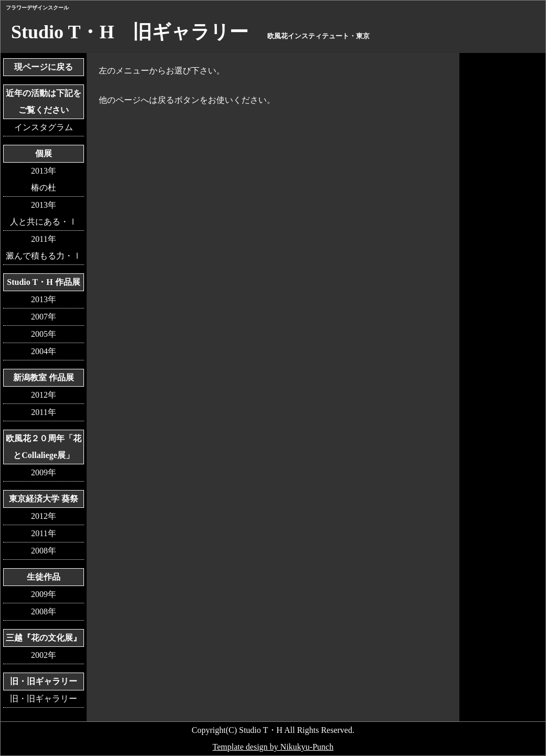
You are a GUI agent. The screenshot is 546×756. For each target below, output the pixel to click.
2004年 (44, 351)
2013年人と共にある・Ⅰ (44, 213)
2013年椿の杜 (44, 179)
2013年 (44, 299)
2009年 (44, 472)
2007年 (44, 317)
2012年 (44, 395)
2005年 (44, 334)
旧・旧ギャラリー (44, 699)
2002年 (44, 655)
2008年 (44, 551)
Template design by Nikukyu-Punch (273, 747)
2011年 (43, 412)
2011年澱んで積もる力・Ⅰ (44, 247)
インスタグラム (44, 127)
